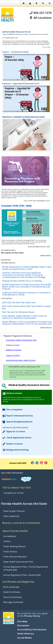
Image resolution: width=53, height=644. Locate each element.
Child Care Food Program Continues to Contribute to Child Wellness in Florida (26, 294)
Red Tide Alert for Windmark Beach (18, 312)
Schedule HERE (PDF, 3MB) (16, 206)
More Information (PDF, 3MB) (39, 247)
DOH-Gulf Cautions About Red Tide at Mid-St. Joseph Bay (26, 307)
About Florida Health (15, 531)
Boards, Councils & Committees (21, 523)
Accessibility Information (32, 629)
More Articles (46, 328)
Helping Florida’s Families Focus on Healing (22, 281)
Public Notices (10, 552)
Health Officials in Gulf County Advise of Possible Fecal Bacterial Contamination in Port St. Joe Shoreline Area (27, 323)
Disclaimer (23, 625)
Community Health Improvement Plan (21, 340)
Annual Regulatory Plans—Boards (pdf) (22, 575)
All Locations (40, 18)
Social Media (25, 638)
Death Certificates (12, 592)
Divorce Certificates (13, 597)
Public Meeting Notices (14, 546)
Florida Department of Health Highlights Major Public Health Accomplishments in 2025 (27, 268)
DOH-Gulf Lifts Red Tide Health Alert (19, 303)
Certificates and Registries (18, 582)
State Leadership (11, 516)
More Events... (46, 256)
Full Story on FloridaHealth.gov (37, 201)
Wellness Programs (14, 350)
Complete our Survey (13, 493)
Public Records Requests (15, 557)
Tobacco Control (13, 345)
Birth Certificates (11, 587)
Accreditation (10, 536)
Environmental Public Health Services (21, 360)
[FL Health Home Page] (7, 15)
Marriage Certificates (13, 602)
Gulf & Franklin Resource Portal (16, 32)
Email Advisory (26, 634)
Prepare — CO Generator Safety (15, 52)
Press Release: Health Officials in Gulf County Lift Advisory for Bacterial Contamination (25, 317)
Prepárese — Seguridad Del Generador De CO (21, 84)
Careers (7, 541)
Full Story (46, 47)
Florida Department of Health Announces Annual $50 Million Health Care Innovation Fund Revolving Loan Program (27, 287)
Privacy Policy (32, 616)
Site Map (22, 621)
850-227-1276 (41, 13)
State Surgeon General (14, 511)
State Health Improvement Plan (18, 562)
